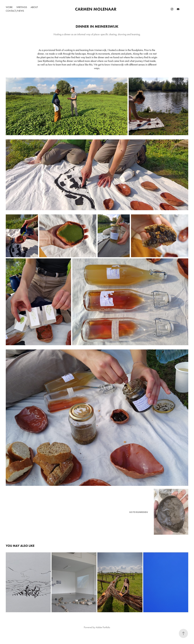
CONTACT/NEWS (15, 11)
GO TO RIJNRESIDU (139, 512)
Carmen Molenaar (96, 9)
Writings (22, 7)
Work (9, 7)
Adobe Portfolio (103, 627)
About (34, 7)
